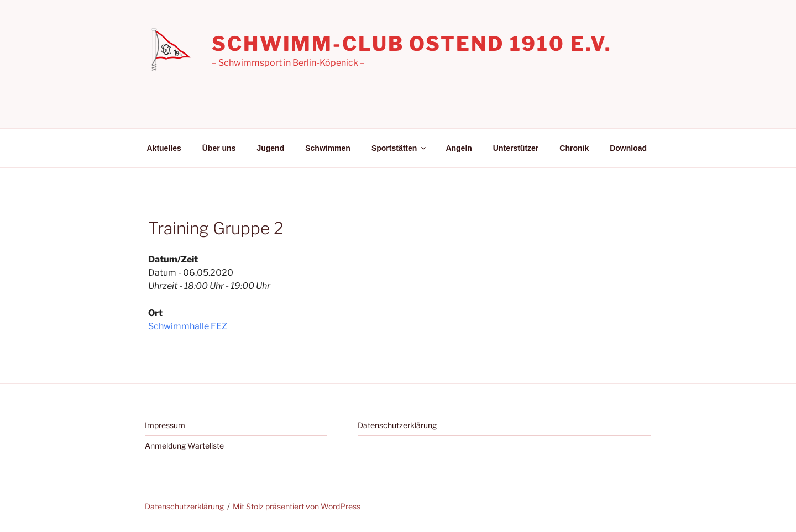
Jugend (270, 148)
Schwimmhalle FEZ (188, 326)
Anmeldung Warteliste (184, 446)
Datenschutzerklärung (397, 425)
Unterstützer (516, 148)
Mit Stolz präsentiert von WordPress (297, 506)
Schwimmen (328, 148)
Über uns (219, 148)
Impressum (165, 425)
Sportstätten (399, 148)
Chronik (574, 148)
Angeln (459, 148)
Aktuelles (164, 148)
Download (628, 148)
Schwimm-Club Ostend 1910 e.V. (412, 44)
